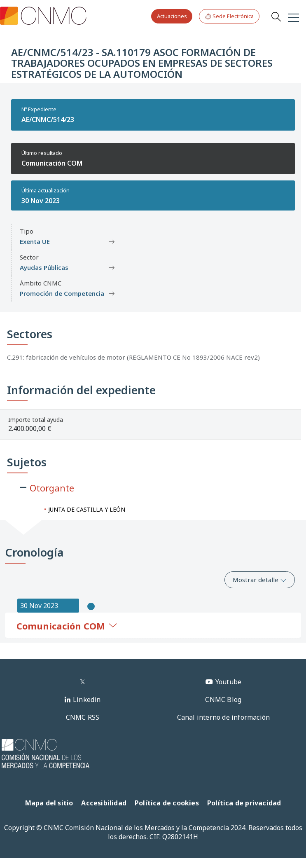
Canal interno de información (224, 717)
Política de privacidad (244, 803)
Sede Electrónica (229, 16)
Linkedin (87, 700)
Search (276, 16)
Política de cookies (167, 803)
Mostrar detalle (260, 580)
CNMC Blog (223, 700)
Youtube (228, 682)
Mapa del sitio (49, 803)
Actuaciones (172, 16)
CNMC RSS (83, 717)
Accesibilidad (104, 803)
